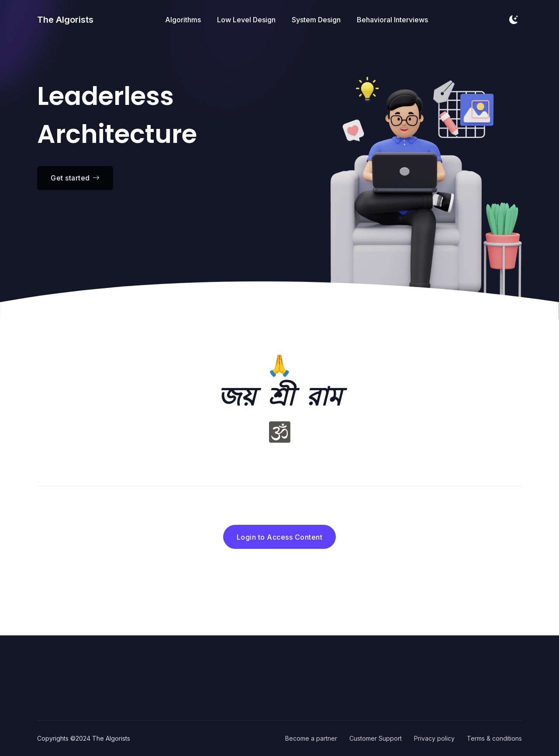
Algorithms (183, 20)
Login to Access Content (280, 537)
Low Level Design (246, 20)
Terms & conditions (494, 738)
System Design (316, 20)
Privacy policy (434, 738)
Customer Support (376, 738)
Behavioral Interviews (392, 20)
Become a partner (311, 738)
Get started (75, 178)
